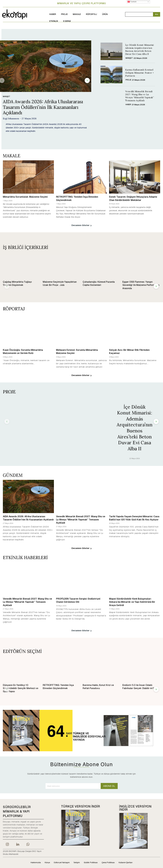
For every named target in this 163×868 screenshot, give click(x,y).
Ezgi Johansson (11, 119)
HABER (128, 105)
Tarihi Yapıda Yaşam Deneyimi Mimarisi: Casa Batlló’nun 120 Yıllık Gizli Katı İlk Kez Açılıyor (134, 518)
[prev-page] (7, 286)
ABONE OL (109, 786)
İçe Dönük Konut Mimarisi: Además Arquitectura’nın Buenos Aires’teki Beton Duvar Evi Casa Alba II (135, 428)
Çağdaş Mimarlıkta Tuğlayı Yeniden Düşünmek (17, 283)
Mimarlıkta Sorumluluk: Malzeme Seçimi (25, 197)
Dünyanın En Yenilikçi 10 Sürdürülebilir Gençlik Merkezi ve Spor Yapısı (21, 688)
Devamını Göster (81, 225)
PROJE (128, 80)
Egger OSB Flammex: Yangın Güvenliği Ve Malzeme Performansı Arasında (141, 285)
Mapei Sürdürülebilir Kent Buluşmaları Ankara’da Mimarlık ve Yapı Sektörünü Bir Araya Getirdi (132, 602)
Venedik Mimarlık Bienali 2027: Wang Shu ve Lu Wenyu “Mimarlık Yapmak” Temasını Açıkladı (140, 96)
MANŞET (7, 97)
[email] (73, 786)
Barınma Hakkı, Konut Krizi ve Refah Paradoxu (98, 687)
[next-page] (87, 80)
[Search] (157, 14)
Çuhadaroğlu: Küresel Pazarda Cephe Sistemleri (99, 283)
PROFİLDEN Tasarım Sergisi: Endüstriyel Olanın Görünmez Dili (78, 600)
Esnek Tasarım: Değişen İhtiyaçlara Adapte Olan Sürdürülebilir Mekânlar (133, 198)
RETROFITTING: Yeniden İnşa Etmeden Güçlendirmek (58, 687)
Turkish (132, 2)
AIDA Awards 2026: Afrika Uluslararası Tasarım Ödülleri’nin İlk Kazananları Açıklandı (43, 107)
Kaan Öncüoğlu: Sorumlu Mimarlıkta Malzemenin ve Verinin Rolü (23, 352)
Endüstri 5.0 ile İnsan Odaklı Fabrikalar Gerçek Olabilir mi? (138, 687)
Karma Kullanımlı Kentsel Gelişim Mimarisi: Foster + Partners (140, 73)
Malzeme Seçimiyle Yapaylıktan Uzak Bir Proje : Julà (60, 283)
